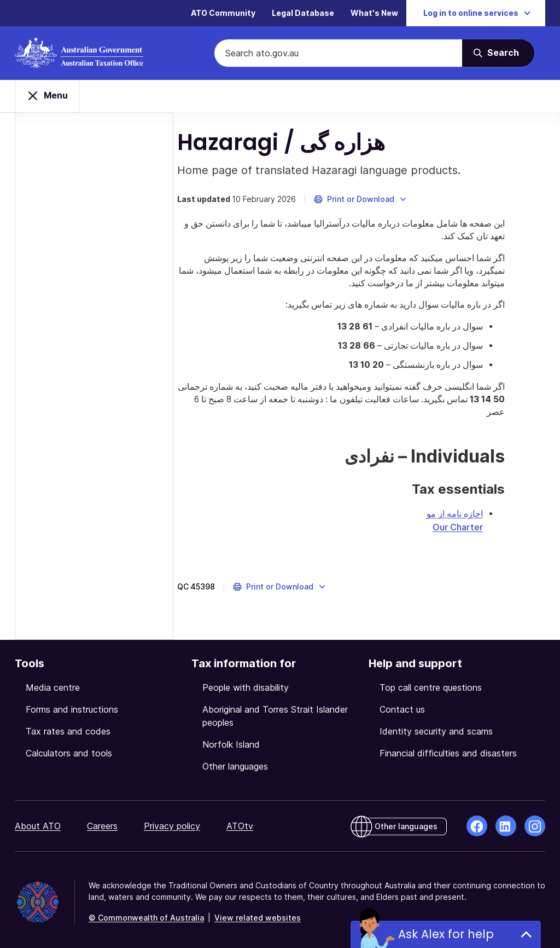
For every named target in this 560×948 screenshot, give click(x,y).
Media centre (53, 683)
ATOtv (240, 822)
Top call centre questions (431, 683)
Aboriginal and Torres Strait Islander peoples (275, 712)
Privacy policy (172, 822)
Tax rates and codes (68, 727)
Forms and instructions (72, 705)
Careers (102, 822)
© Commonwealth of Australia (146, 913)
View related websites (258, 913)
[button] (384, 204)
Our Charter (498, 523)
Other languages (235, 762)
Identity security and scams (436, 727)
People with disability (246, 683)
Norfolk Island (231, 740)
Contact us (402, 705)
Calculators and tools (69, 749)
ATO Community (223, 13)
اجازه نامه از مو (495, 510)
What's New (374, 13)
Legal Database (303, 13)
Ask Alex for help (446, 934)
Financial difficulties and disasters (448, 749)
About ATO (38, 822)
